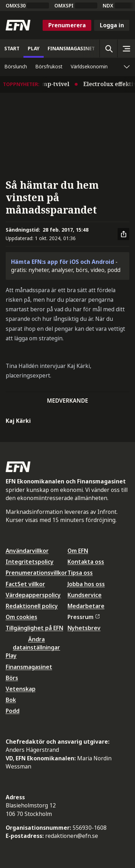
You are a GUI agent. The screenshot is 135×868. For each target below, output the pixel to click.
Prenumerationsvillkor (36, 573)
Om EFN (78, 551)
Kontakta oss (86, 562)
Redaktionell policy (32, 606)
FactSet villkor (25, 584)
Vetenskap (21, 689)
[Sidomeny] (126, 49)
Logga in (112, 25)
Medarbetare (86, 606)
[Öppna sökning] (108, 49)
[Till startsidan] (18, 25)
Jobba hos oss (86, 584)
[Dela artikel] (124, 234)
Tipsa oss (80, 573)
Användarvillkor (27, 551)
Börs (12, 678)
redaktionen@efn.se (72, 836)
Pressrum (83, 617)
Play (11, 656)
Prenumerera (67, 25)
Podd (13, 711)
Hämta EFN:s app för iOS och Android (63, 262)
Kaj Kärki (18, 421)
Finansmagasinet (29, 667)
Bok (11, 700)
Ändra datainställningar (36, 643)
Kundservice (85, 595)
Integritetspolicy (30, 562)
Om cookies (21, 617)
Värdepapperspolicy (33, 595)
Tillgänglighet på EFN (34, 628)
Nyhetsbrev (84, 628)
